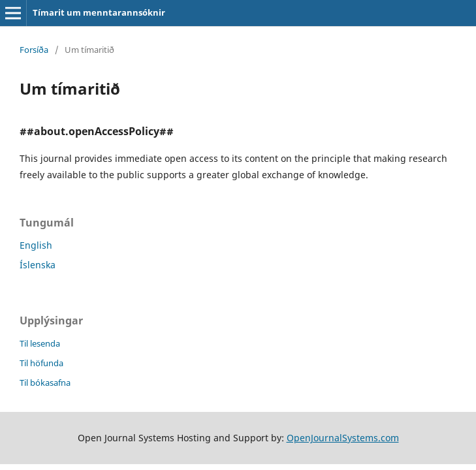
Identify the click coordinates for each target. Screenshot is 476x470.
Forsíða (34, 50)
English (36, 245)
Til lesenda (40, 343)
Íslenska (38, 265)
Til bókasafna (45, 383)
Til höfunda (41, 363)
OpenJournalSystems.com (343, 438)
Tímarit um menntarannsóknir (99, 12)
